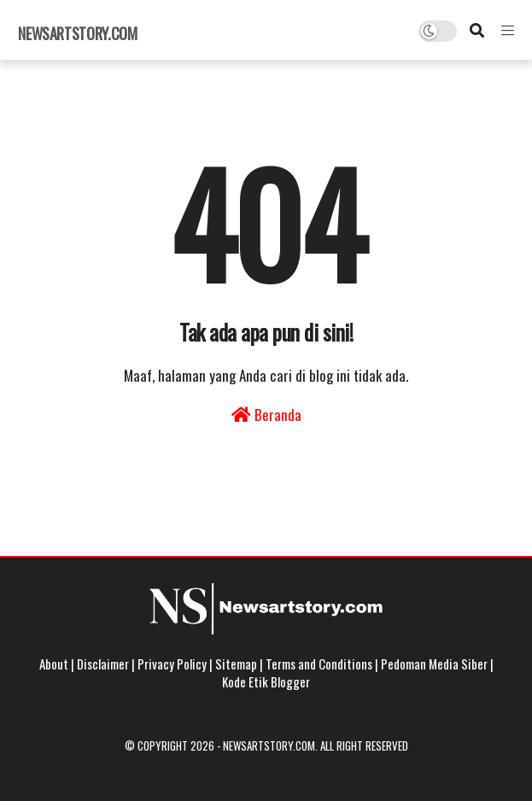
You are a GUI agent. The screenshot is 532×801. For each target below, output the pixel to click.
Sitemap (236, 664)
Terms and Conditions (319, 664)
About (54, 664)
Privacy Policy (172, 664)
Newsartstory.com (77, 33)
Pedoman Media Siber (434, 664)
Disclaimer (103, 664)
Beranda (266, 415)
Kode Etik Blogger (266, 681)
